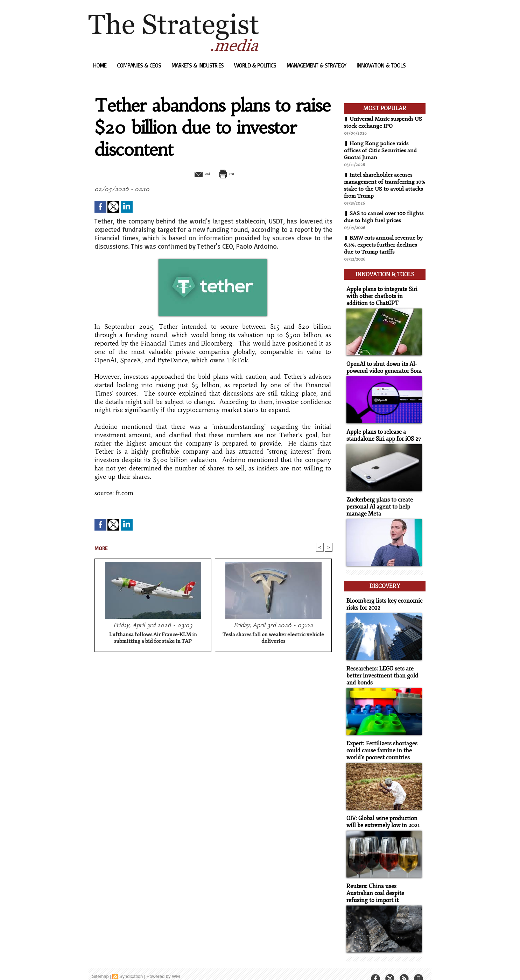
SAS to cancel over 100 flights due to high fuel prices (384, 217)
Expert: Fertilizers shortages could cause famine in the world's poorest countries (380, 741)
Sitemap (100, 964)
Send (196, 173)
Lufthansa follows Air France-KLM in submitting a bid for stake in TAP (153, 639)
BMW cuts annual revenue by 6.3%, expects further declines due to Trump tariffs (384, 245)
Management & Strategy (317, 65)
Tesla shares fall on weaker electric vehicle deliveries (273, 639)
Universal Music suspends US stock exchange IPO (384, 122)
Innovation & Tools (381, 65)
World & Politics (256, 65)
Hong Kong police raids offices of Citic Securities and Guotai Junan (381, 150)
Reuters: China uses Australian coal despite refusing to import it (383, 882)
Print (231, 173)
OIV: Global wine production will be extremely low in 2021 (381, 811)
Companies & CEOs (140, 65)
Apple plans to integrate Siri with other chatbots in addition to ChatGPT (384, 294)
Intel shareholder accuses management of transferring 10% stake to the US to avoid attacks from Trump (380, 185)
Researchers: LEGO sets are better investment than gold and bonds (380, 667)
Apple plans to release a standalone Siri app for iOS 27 (381, 431)
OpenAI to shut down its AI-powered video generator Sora (382, 364)
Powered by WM (163, 964)
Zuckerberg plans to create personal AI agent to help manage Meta (378, 502)
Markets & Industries (198, 65)
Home (100, 65)
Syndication (131, 964)
